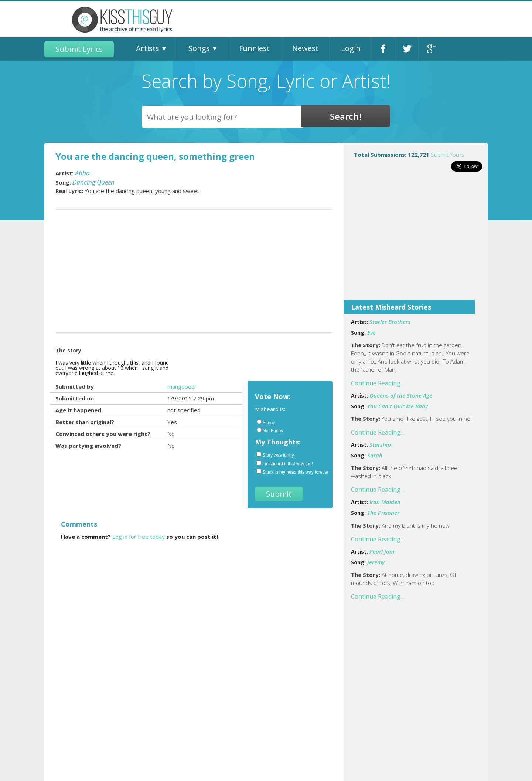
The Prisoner (383, 513)
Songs (199, 48)
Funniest (254, 48)
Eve (371, 332)
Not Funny (270, 430)
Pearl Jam (382, 551)
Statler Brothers (390, 322)
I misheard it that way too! (285, 463)
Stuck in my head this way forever (291, 472)
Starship (380, 444)
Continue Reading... (377, 383)
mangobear (182, 386)
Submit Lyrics (79, 49)
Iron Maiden (385, 502)
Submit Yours (448, 155)
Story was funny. (276, 455)
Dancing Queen (93, 182)
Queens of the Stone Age (401, 395)
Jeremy (376, 562)
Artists (148, 48)
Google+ (430, 49)
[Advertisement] (416, 241)
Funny (266, 422)
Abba (82, 173)
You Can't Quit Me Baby (398, 406)
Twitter (407, 49)
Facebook (383, 49)
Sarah (375, 455)
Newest (305, 48)
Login (351, 48)
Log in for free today (139, 537)
